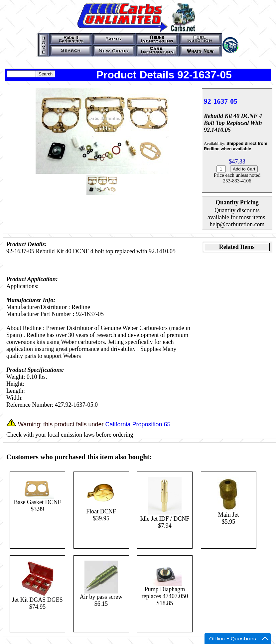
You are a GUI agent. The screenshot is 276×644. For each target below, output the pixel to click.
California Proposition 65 (138, 424)
